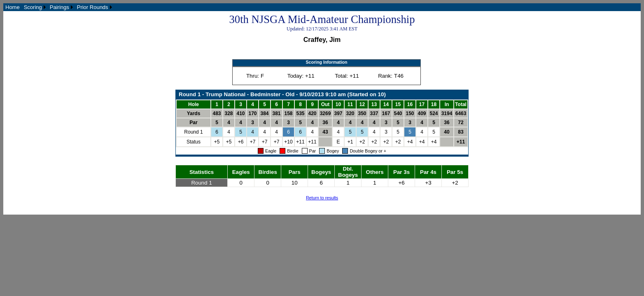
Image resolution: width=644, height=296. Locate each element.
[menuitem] (13, 7)
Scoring (33, 7)
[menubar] (59, 7)
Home (13, 7)
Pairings (59, 7)
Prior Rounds (93, 7)
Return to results (322, 198)
